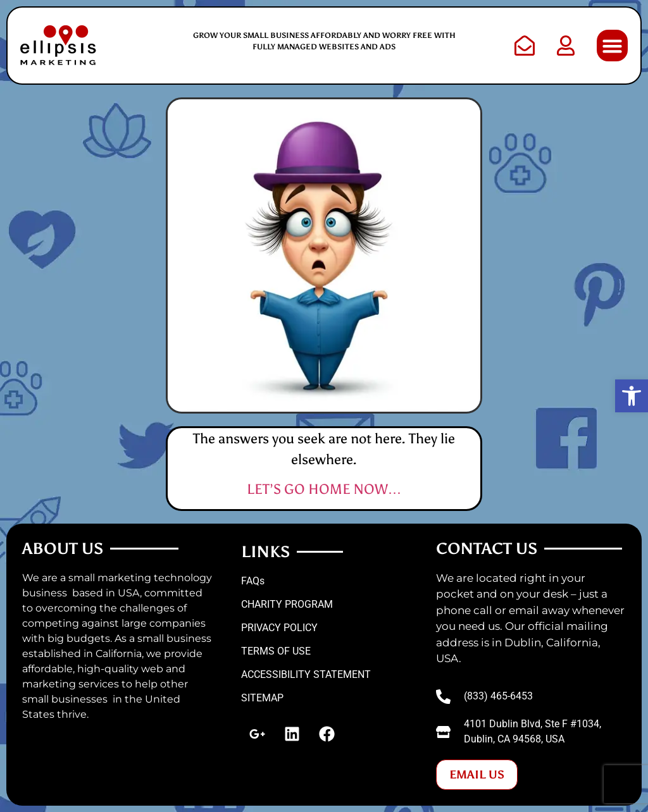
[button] (613, 46)
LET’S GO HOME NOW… (324, 489)
